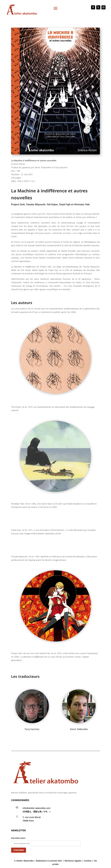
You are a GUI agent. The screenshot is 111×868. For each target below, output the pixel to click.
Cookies (88, 861)
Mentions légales (73, 861)
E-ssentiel (52, 861)
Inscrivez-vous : (46, 841)
